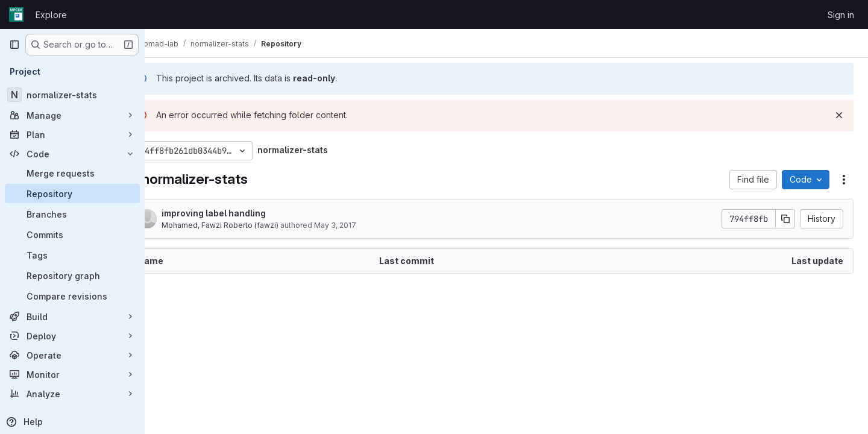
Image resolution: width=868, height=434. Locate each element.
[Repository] (72, 193)
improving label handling (246, 213)
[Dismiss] (839, 115)
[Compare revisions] (72, 296)
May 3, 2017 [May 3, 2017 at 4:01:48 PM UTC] (367, 225)
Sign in (841, 15)
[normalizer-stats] (72, 95)
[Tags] (72, 255)
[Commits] (72, 234)
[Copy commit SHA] (785, 219)
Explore (51, 15)
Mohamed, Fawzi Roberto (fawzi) (252, 225)
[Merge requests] (72, 173)
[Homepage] (16, 14)
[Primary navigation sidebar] (14, 45)
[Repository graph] (72, 275)
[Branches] (72, 214)
